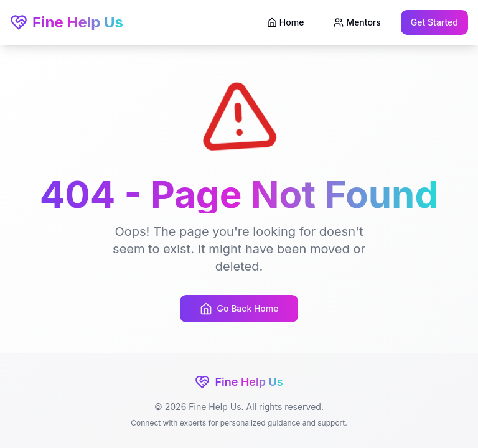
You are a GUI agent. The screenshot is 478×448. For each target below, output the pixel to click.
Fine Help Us (67, 22)
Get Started (434, 22)
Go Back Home (239, 309)
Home (286, 22)
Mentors (357, 22)
